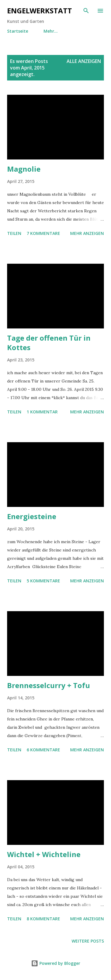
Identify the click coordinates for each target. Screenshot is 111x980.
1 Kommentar (42, 412)
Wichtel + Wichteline (44, 854)
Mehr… (51, 31)
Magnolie (24, 169)
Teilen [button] (14, 233)
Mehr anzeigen (87, 233)
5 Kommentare (43, 581)
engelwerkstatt (40, 11)
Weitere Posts (88, 941)
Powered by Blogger (56, 963)
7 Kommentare (43, 233)
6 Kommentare (43, 750)
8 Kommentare (43, 919)
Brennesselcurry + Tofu (49, 685)
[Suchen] (86, 11)
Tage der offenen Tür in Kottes (49, 343)
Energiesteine (32, 516)
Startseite (18, 31)
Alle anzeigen (84, 61)
